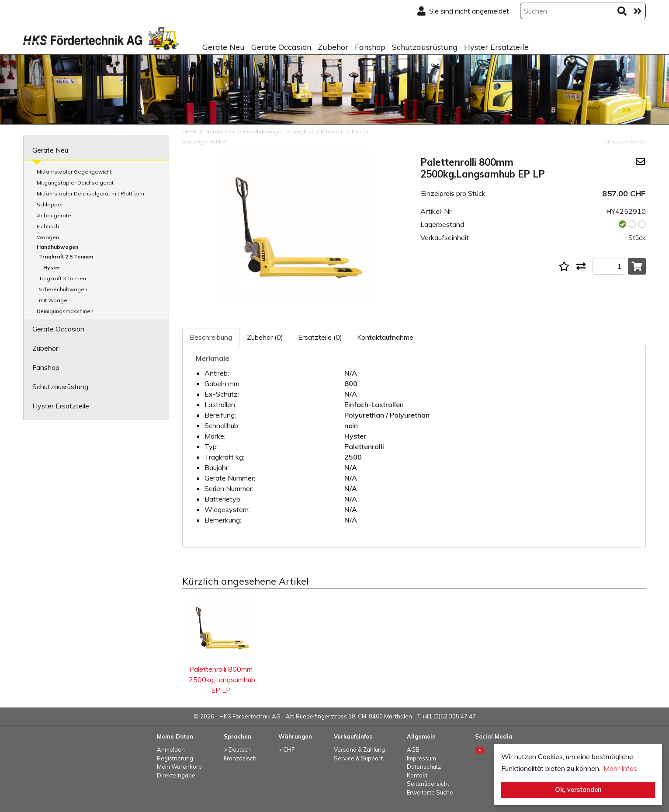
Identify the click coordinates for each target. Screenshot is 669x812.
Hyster (52, 267)
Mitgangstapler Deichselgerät (75, 183)
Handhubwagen (57, 247)
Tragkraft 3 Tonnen (62, 278)
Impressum (421, 758)
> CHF (286, 749)
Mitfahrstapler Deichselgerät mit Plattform (90, 193)
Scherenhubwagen (63, 289)
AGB (413, 749)
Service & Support (358, 758)
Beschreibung (211, 337)
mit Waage (53, 300)
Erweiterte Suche (430, 792)
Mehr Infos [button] (620, 768)
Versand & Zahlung (359, 749)
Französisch (240, 758)
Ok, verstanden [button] (578, 790)
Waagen (48, 237)
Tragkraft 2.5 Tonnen (66, 256)
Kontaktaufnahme (385, 337)
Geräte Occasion (281, 47)
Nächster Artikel (626, 141)
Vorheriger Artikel (204, 141)
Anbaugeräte (54, 215)
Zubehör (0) (265, 337)
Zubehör (333, 47)
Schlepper (50, 204)
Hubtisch (48, 226)
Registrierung (175, 758)
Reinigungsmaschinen (65, 311)
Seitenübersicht (428, 784)
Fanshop (370, 47)
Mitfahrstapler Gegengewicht (74, 172)
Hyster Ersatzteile (496, 47)
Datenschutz (424, 767)
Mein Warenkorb (179, 767)
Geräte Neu (224, 47)
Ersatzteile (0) (320, 337)
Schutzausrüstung (425, 47)
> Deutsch (237, 749)
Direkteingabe (176, 775)
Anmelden (171, 749)
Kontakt (417, 775)
